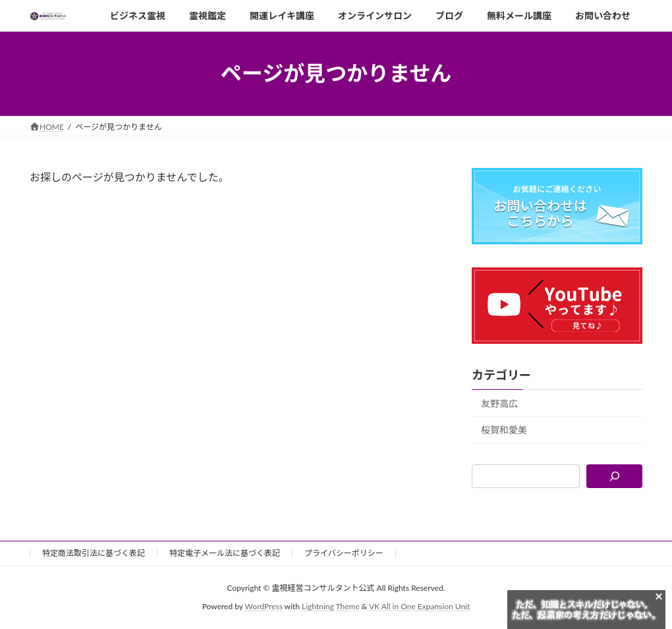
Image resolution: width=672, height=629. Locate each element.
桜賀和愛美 (504, 430)
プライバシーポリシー (344, 553)
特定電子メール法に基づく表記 (225, 553)
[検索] (614, 476)
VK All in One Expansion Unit (419, 606)
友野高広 (499, 403)
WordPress (264, 606)
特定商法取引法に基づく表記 (94, 553)
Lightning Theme (331, 606)
